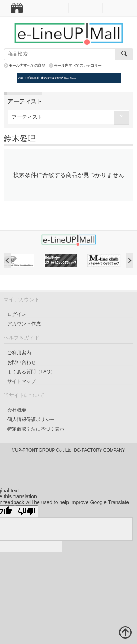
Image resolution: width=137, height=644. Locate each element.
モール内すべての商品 (27, 65)
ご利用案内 (19, 353)
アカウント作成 (24, 324)
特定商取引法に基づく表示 (36, 429)
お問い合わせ (22, 362)
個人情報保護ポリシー (31, 419)
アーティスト (27, 117)
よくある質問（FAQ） (31, 372)
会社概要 (17, 410)
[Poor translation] (27, 511)
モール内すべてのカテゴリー (78, 65)
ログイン (17, 314)
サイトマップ (22, 381)
